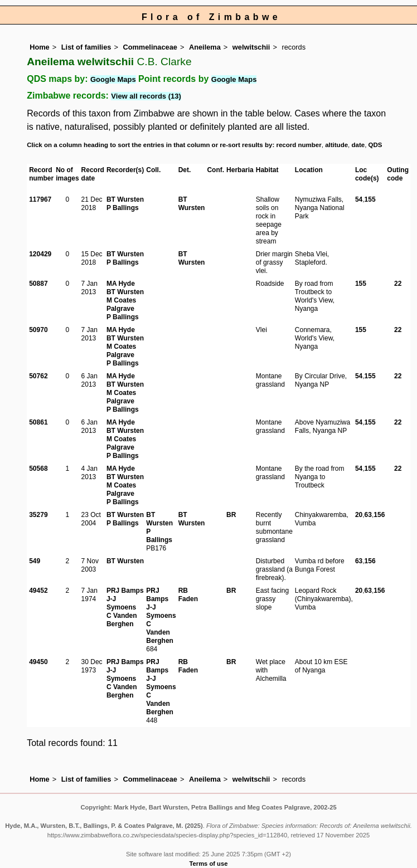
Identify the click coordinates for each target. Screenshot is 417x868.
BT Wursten (125, 199)
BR (231, 515)
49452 (38, 591)
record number (299, 145)
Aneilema (205, 47)
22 (398, 284)
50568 (38, 469)
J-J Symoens (121, 603)
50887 (38, 284)
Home (40, 47)
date (358, 145)
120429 (40, 254)
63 (368, 515)
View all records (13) (146, 96)
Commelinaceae (150, 47)
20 (359, 515)
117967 (40, 199)
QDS (375, 145)
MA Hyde (121, 284)
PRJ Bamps (125, 591)
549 (35, 561)
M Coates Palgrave (121, 304)
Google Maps (113, 79)
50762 (38, 376)
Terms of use (209, 864)
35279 (38, 515)
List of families (86, 47)
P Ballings (123, 208)
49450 (38, 662)
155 (370, 199)
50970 (38, 330)
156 (379, 515)
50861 (38, 422)
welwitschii (251, 47)
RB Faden (188, 595)
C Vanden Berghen (122, 620)
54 (359, 199)
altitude (336, 145)
